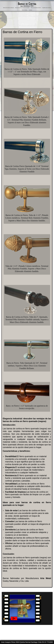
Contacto (30, 10)
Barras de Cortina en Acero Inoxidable (22, 8)
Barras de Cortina (27, 4)
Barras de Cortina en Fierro (36, 8)
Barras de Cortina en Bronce (9, 8)
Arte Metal (46, 578)
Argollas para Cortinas (46, 8)
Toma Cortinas (25, 10)
